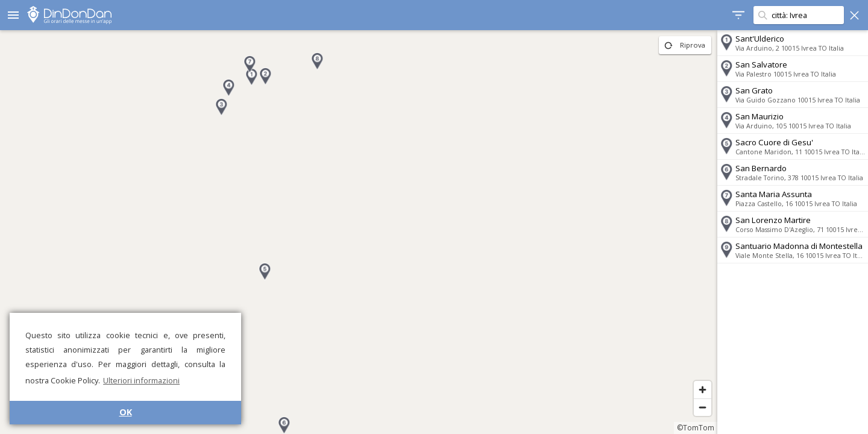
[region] (359, 232)
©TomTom (696, 428)
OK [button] (126, 412)
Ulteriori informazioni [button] (141, 380)
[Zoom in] (703, 390)
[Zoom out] (703, 407)
